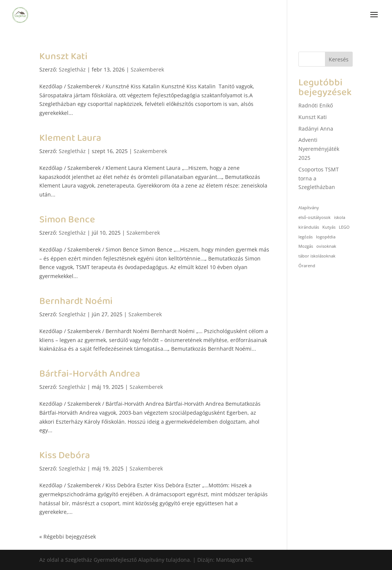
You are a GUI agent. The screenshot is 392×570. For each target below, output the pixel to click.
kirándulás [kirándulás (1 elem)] (309, 227)
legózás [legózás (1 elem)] (306, 237)
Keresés (339, 59)
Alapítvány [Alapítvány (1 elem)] (309, 208)
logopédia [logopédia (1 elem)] (326, 237)
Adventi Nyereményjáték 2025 (319, 149)
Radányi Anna (316, 129)
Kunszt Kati (63, 57)
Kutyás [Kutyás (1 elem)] (329, 227)
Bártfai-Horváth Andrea (90, 374)
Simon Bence (67, 220)
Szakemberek (147, 69)
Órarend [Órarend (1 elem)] (307, 266)
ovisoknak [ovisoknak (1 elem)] (326, 246)
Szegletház (72, 69)
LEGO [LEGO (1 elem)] (344, 227)
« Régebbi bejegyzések (68, 537)
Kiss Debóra (65, 455)
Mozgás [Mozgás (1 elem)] (306, 246)
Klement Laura (70, 138)
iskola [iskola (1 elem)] (340, 217)
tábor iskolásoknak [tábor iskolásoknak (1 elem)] (317, 256)
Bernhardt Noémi (76, 301)
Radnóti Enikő (316, 105)
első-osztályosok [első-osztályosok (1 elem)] (314, 217)
